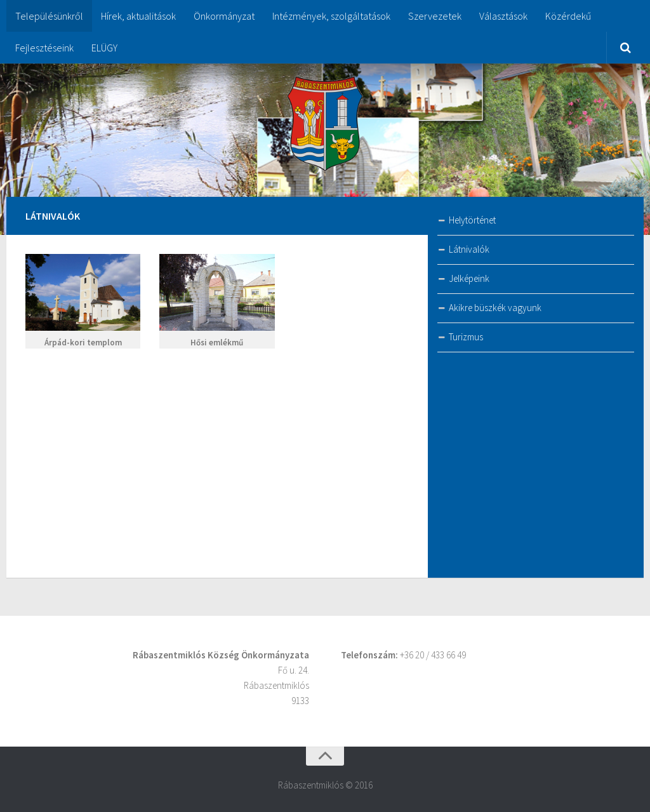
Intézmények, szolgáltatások (331, 16)
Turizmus (466, 337)
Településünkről (49, 16)
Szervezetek (435, 16)
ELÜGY (104, 48)
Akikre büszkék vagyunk (495, 308)
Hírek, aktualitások (138, 16)
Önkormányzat (224, 16)
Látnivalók (469, 249)
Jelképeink (469, 278)
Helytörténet (472, 220)
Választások (503, 16)
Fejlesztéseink (44, 48)
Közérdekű (568, 16)
